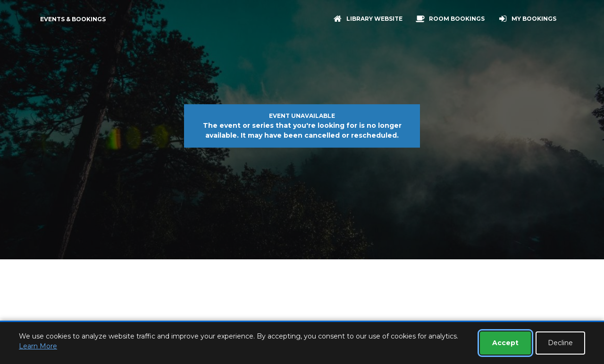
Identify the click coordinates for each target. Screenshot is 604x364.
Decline (560, 343)
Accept (505, 343)
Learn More (38, 346)
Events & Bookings (73, 19)
